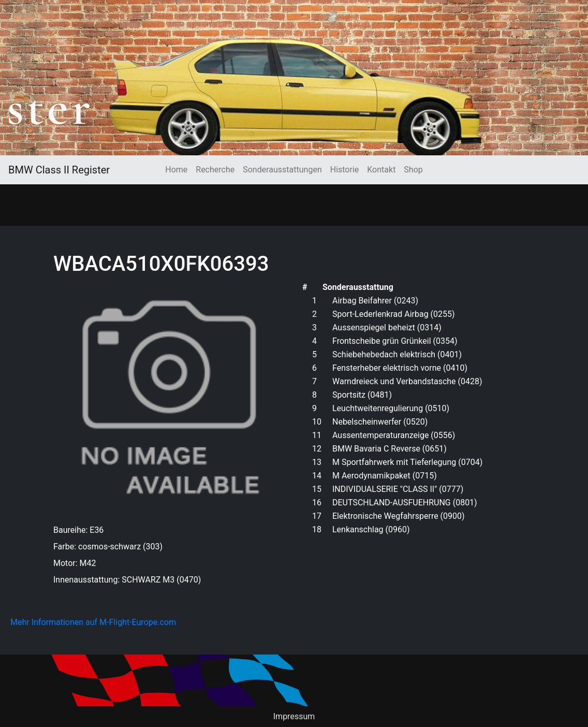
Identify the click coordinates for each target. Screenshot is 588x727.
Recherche (215, 170)
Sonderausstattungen (282, 170)
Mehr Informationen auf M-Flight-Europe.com (93, 622)
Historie (345, 170)
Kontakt (381, 170)
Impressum (294, 716)
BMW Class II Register (59, 170)
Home (176, 170)
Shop (413, 170)
